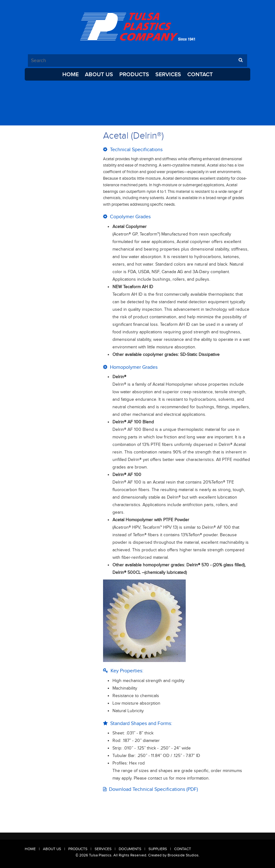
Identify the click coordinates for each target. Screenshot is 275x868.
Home (70, 74)
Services (168, 74)
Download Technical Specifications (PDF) (150, 789)
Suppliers (158, 849)
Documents (130, 849)
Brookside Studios (183, 855)
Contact (200, 74)
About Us (99, 74)
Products (134, 74)
